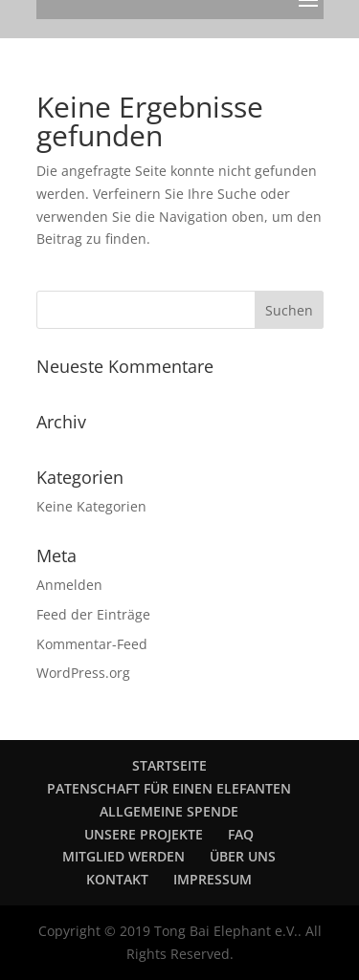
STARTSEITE (169, 765)
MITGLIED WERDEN (123, 856)
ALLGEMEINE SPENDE (169, 811)
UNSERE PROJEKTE (144, 834)
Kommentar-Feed (92, 644)
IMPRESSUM (213, 879)
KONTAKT (117, 879)
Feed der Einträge (93, 614)
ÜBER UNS (243, 856)
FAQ (241, 834)
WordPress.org (83, 673)
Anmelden (69, 585)
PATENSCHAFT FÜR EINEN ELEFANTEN (169, 788)
